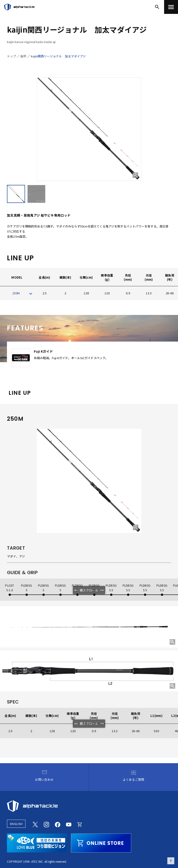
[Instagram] (46, 824)
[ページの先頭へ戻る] (171, 861)
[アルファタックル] (19, 7)
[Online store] (80, 824)
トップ (11, 56)
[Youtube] (69, 824)
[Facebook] (57, 824)
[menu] (171, 7)
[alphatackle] (89, 806)
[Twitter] (35, 824)
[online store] (101, 843)
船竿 (23, 56)
